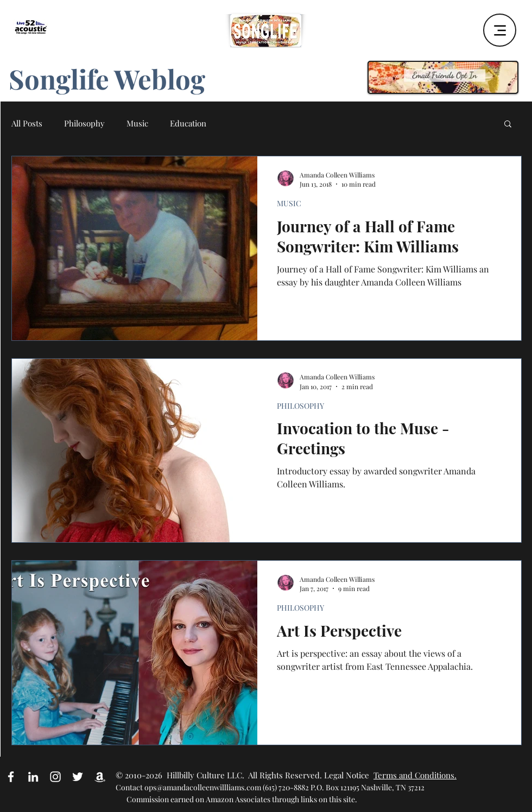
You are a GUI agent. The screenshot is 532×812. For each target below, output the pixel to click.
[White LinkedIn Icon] (33, 777)
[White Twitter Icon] (78, 777)
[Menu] (500, 30)
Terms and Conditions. (415, 775)
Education (188, 123)
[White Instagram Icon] (55, 777)
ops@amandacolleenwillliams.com (203, 787)
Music (137, 123)
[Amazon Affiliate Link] (100, 777)
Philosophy (84, 123)
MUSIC (289, 203)
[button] (508, 125)
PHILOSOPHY (300, 406)
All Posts (27, 123)
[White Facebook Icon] (11, 777)
